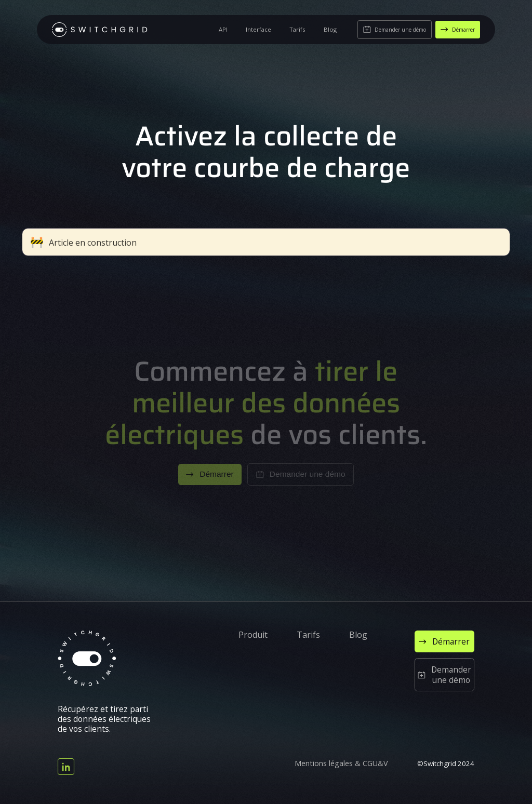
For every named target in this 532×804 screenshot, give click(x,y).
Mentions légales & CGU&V (341, 763)
